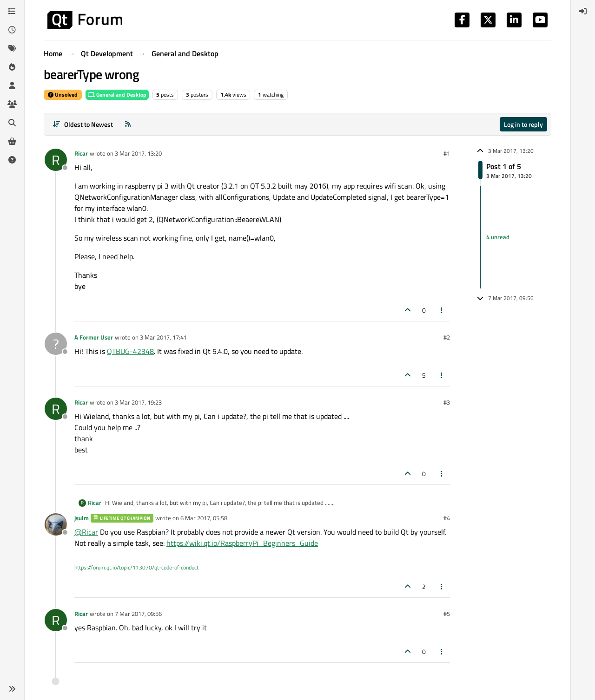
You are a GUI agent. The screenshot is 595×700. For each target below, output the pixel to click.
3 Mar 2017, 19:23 (138, 402)
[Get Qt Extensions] (12, 141)
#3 (447, 402)
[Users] (12, 85)
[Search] (12, 123)
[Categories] (12, 11)
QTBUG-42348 (130, 351)
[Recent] (12, 30)
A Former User (94, 337)
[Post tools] (442, 310)
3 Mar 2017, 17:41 (163, 337)
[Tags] (12, 48)
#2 (447, 337)
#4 (447, 518)
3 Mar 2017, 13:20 (138, 153)
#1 (447, 153)
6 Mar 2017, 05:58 (204, 518)
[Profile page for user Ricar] (56, 160)
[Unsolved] (12, 160)
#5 (447, 614)
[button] (12, 689)
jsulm (82, 518)
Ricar (81, 153)
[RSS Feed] (128, 124)
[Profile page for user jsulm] (56, 524)
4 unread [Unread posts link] (498, 237)
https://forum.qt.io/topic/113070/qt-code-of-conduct (136, 567)
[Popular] (12, 67)
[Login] (583, 11)
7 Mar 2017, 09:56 (138, 614)
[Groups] (12, 104)
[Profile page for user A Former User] (56, 344)
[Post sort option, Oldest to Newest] (83, 124)
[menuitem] (583, 11)
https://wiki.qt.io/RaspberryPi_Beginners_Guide (242, 543)
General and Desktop (117, 95)
